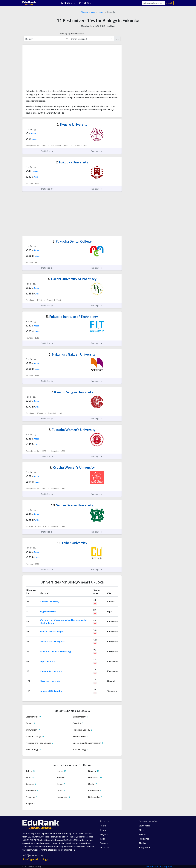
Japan (101, 12)
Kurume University (50, 602)
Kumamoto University (51, 671)
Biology (84, 12)
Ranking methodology (35, 859)
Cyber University (72, 543)
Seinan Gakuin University (72, 505)
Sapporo (104, 843)
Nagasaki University (50, 681)
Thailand (143, 843)
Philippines (144, 839)
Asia (93, 12)
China (141, 830)
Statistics (47, 151)
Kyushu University (72, 124)
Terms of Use (151, 866)
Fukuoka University (72, 162)
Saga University (48, 611)
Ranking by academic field (72, 33)
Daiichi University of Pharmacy (72, 279)
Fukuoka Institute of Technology (72, 317)
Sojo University (48, 661)
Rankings (97, 151)
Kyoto (103, 830)
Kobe (103, 839)
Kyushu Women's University (72, 467)
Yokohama (105, 847)
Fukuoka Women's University (72, 430)
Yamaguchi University (51, 691)
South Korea (145, 826)
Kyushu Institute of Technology (56, 651)
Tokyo (103, 826)
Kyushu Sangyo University (72, 392)
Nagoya (104, 834)
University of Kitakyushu (53, 641)
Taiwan (142, 834)
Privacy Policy (167, 866)
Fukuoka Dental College (72, 241)
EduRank (111, 26)
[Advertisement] (46, 68)
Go (117, 39)
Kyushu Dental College (51, 631)
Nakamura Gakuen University (72, 354)
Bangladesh (144, 847)
